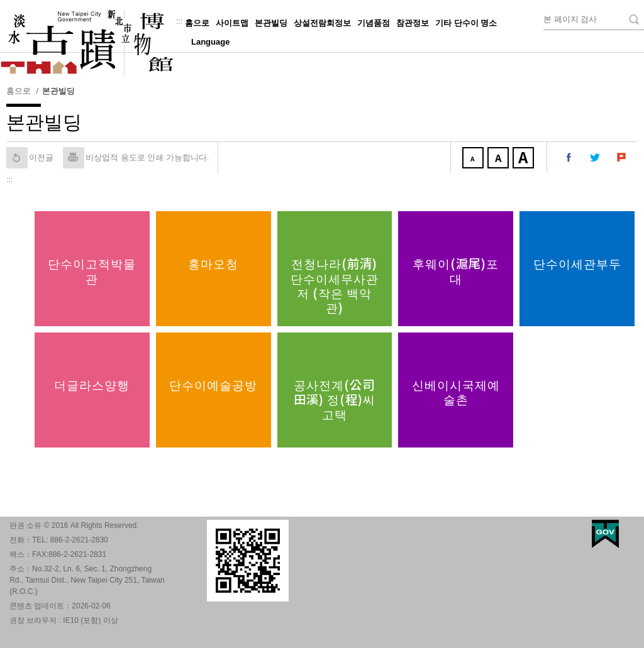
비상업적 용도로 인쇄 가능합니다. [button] (136, 158)
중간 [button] (499, 159)
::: (179, 21)
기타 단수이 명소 (466, 23)
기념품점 (374, 23)
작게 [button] (474, 159)
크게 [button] (525, 159)
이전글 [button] (30, 158)
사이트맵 (232, 23)
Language (210, 42)
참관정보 (413, 23)
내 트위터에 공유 (596, 158)
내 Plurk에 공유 (622, 158)
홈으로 (197, 23)
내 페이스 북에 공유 (569, 158)
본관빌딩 (271, 23)
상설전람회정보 (322, 23)
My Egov (605, 534)
